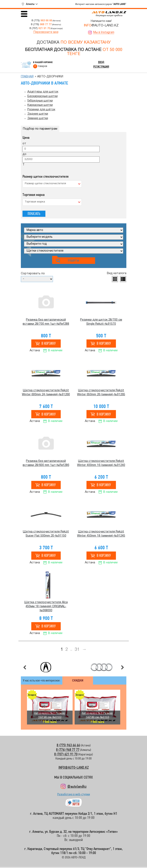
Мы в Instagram (104, 32)
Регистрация (101, 67)
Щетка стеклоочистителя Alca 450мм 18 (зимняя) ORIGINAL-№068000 (46, 606)
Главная (27, 77)
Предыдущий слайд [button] (25, 667)
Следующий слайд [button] (122, 667)
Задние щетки (38, 114)
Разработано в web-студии (74, 795)
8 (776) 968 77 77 (68, 750)
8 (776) (41, 24)
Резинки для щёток (41, 110)
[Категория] (74, 251)
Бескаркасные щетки (43, 96)
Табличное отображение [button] (115, 279)
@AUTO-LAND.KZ (101, 26)
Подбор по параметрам (40, 129)
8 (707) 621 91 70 (66, 754)
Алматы (30, 4)
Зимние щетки (38, 118)
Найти (73, 261)
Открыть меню (24, 14)
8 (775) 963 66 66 (68, 745)
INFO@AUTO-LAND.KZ (74, 767)
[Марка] (74, 230)
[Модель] (74, 237)
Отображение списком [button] (123, 279)
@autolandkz (77, 786)
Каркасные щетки (40, 105)
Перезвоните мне (46, 32)
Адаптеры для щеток (43, 92)
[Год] (74, 244)
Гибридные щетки (40, 101)
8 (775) (42, 21)
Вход (101, 62)
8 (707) (40, 28)
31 (77, 650)
